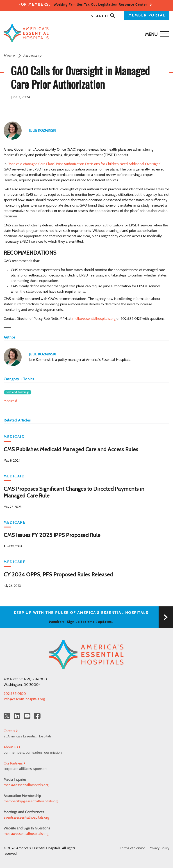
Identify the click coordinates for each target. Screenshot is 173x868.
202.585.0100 (15, 694)
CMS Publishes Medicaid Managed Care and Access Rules (71, 450)
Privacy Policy (159, 848)
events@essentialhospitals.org (26, 817)
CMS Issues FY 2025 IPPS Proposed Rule (52, 535)
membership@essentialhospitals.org (31, 801)
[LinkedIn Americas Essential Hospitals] (17, 716)
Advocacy (32, 56)
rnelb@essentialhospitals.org (94, 319)
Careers (11, 731)
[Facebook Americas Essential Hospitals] (37, 716)
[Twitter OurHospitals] (7, 716)
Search (103, 16)
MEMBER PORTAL (147, 15)
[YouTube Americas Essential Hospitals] (27, 716)
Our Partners (14, 763)
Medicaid (10, 401)
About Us (12, 747)
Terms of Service (132, 848)
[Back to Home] (85, 33)
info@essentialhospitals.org (24, 699)
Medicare (15, 523)
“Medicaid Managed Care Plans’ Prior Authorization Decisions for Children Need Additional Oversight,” (84, 164)
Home (10, 56)
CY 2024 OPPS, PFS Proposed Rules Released (58, 575)
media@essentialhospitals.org (26, 785)
